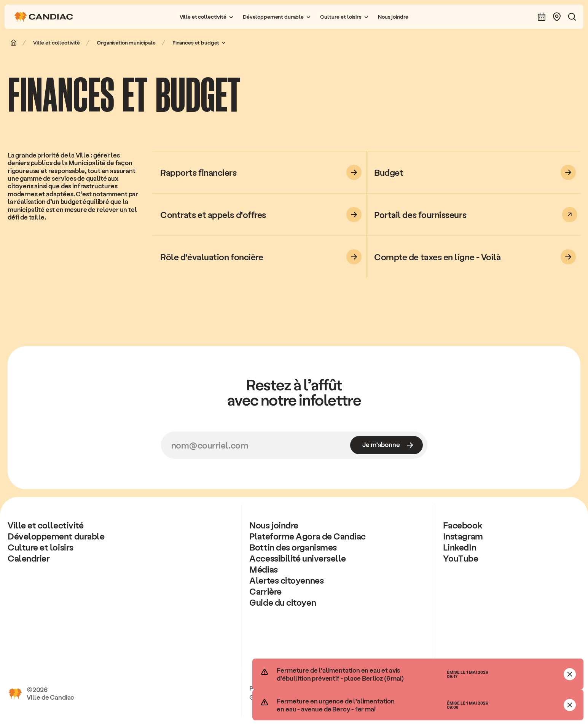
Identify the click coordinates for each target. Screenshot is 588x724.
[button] (207, 17)
